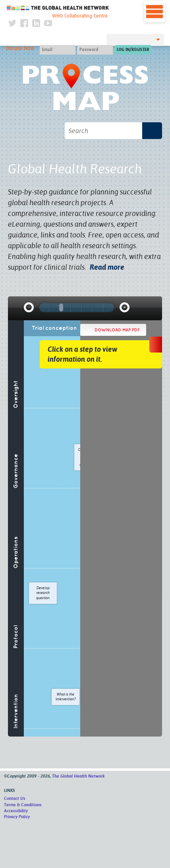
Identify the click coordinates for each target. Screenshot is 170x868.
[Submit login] (133, 50)
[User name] (58, 50)
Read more (107, 267)
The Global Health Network (58, 8)
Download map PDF (117, 330)
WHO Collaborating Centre (80, 16)
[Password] (95, 50)
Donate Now (20, 49)
